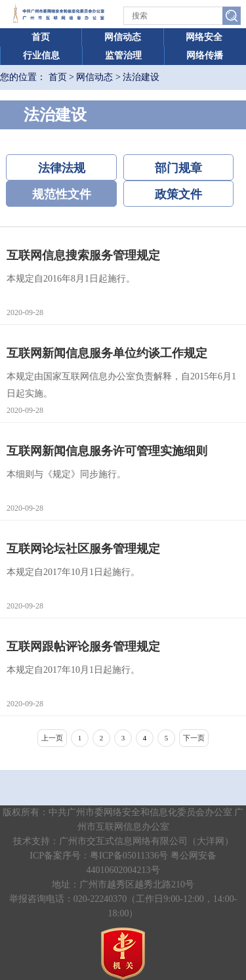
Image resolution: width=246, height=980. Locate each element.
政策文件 (178, 194)
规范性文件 (62, 194)
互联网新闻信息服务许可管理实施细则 (107, 451)
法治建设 (141, 77)
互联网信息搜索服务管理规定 (83, 255)
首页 (41, 37)
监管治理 (123, 55)
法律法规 (62, 168)
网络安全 (204, 37)
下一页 (194, 738)
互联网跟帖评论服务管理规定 (83, 647)
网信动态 (123, 37)
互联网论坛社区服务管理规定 (83, 549)
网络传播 (205, 55)
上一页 (52, 738)
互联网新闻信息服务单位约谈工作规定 (107, 353)
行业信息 (41, 55)
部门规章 (178, 168)
